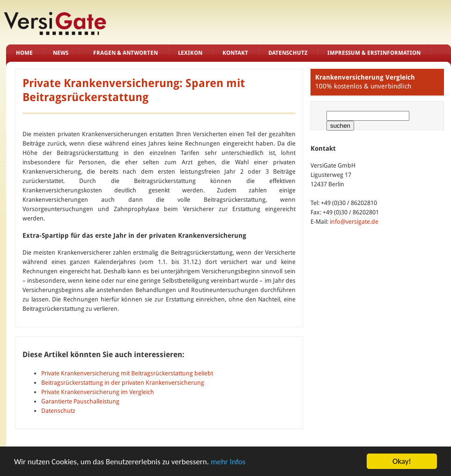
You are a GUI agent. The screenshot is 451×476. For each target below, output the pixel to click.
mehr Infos (228, 467)
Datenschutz (288, 53)
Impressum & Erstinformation (374, 53)
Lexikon (190, 53)
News (61, 53)
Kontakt (235, 53)
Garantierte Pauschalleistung (80, 401)
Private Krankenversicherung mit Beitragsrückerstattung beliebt (127, 373)
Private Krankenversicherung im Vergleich (98, 392)
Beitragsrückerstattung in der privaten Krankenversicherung (123, 383)
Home (24, 53)
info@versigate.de (354, 222)
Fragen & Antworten (126, 53)
